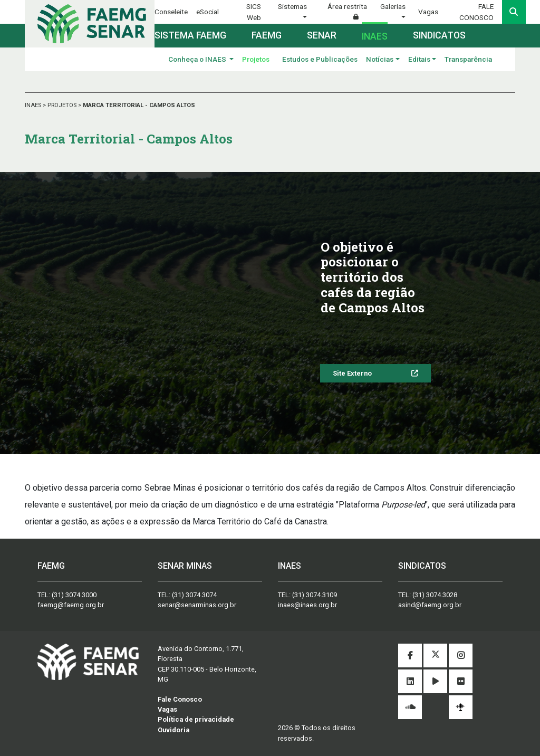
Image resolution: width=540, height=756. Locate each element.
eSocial (208, 12)
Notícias (380, 59)
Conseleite (171, 12)
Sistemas (292, 6)
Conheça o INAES (198, 59)
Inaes (375, 36)
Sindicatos (439, 35)
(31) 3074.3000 (74, 595)
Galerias (393, 6)
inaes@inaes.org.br (307, 605)
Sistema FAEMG (190, 35)
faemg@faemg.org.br (71, 605)
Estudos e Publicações (320, 59)
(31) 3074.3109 (315, 595)
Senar (322, 35)
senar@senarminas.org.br (197, 605)
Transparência (468, 59)
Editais (419, 59)
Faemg (267, 35)
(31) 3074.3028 (435, 595)
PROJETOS (63, 105)
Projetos (256, 59)
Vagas (428, 12)
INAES (34, 105)
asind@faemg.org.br (430, 605)
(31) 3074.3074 (194, 595)
